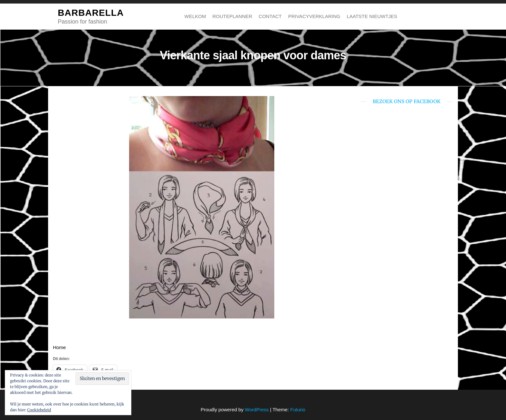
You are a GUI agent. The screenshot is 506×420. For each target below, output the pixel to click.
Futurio (298, 410)
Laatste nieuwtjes (372, 16)
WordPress (257, 410)
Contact (270, 16)
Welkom (195, 16)
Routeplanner (232, 16)
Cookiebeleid (39, 410)
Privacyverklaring (314, 16)
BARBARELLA (91, 13)
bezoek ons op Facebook (407, 101)
